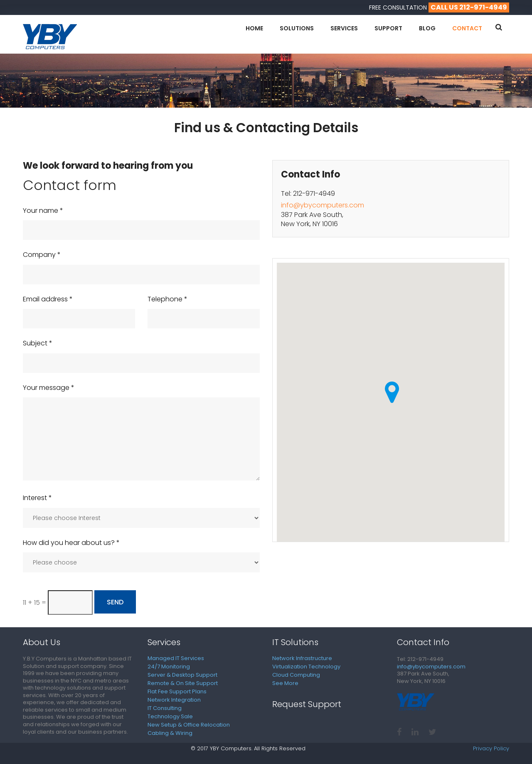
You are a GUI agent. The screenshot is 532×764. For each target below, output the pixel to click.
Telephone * (167, 299)
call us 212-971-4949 (469, 7)
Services (344, 28)
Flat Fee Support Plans (177, 691)
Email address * (48, 299)
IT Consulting (165, 708)
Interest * (37, 498)
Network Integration (174, 700)
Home (254, 28)
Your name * (43, 211)
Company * (42, 255)
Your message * (49, 388)
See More (285, 683)
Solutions (297, 28)
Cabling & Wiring (170, 733)
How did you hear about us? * (71, 543)
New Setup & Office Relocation (189, 725)
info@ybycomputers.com (323, 205)
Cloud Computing (296, 675)
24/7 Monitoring (169, 667)
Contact (467, 28)
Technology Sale (170, 716)
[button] (392, 392)
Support (388, 28)
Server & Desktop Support (182, 675)
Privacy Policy (491, 749)
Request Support (307, 704)
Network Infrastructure (302, 658)
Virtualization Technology (306, 667)
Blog (427, 28)
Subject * (38, 343)
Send (115, 602)
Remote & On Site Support (183, 683)
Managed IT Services (176, 658)
